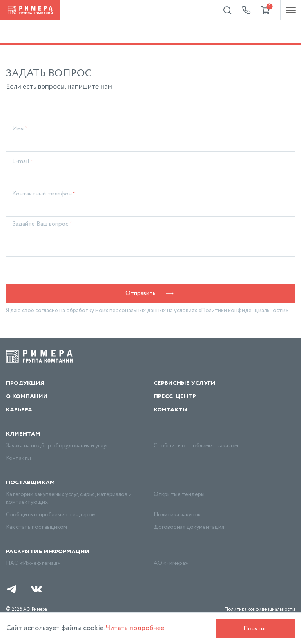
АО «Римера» (171, 563)
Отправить (151, 293)
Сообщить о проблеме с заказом (196, 446)
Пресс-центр (175, 396)
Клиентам (23, 434)
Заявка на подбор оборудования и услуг (57, 446)
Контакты (171, 409)
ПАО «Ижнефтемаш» (33, 563)
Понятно (256, 629)
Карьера (19, 409)
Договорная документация (189, 527)
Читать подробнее (135, 628)
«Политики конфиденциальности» (243, 311)
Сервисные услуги (185, 383)
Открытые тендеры (179, 494)
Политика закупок (177, 515)
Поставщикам (30, 482)
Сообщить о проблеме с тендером (51, 515)
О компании (27, 396)
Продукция (25, 383)
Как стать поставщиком (36, 527)
